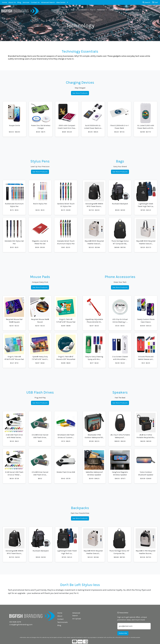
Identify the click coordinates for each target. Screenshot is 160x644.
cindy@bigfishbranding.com (21, 625)
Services (26, 2)
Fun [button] (92, 10)
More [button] (145, 10)
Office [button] (120, 10)
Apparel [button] (54, 10)
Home (4, 2)
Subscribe (123, 633)
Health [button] (111, 10)
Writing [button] (136, 10)
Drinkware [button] (83, 10)
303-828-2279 (15, 622)
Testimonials (62, 622)
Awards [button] (64, 10)
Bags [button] (73, 10)
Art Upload (77, 619)
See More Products (80, 93)
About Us (12, 2)
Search (146, 2)
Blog (19, 2)
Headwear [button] (101, 10)
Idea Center (61, 2)
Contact (60, 619)
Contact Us (35, 2)
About (60, 616)
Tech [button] (128, 10)
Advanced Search (48, 2)
